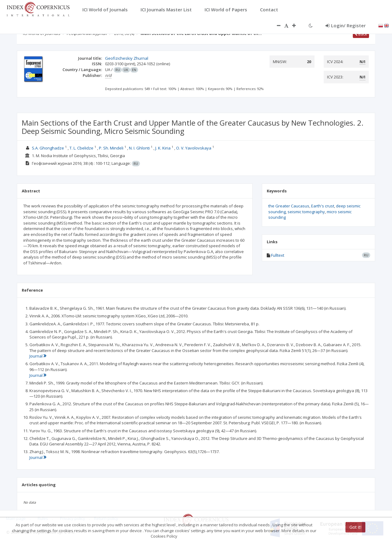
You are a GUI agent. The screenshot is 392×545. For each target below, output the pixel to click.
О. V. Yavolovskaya (194, 148)
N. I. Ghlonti (139, 148)
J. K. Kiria (163, 148)
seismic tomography (306, 212)
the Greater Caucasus (289, 206)
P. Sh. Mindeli (111, 148)
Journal (38, 356)
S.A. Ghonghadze (48, 148)
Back (361, 34)
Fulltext (278, 255)
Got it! (355, 527)
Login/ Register (346, 25)
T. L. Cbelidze (81, 148)
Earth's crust (323, 206)
